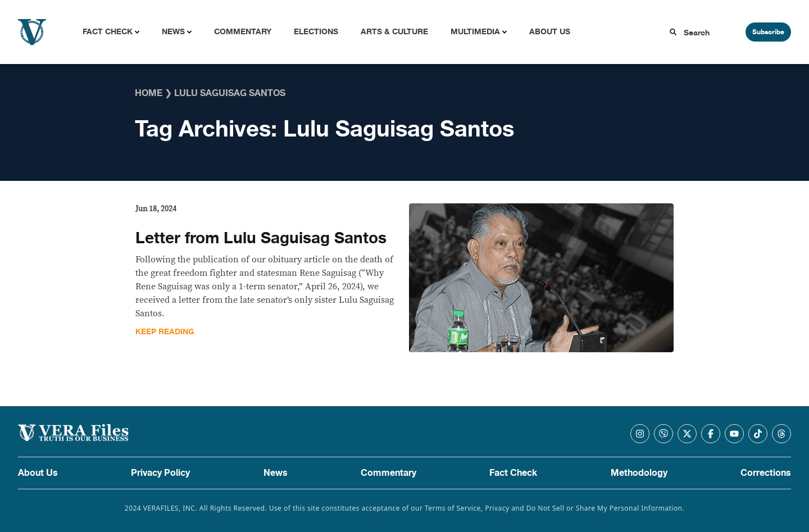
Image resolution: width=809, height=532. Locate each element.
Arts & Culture (394, 32)
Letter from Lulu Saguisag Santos (261, 238)
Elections (316, 32)
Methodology (639, 473)
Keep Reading (165, 332)
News (173, 32)
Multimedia (475, 32)
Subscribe (768, 32)
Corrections (766, 473)
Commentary (243, 32)
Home (149, 93)
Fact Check (108, 32)
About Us (550, 32)
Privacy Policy (160, 473)
